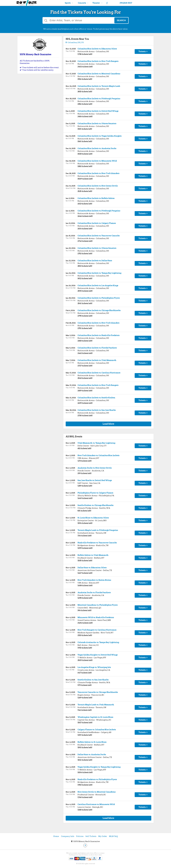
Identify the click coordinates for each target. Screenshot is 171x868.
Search (121, 20)
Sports (69, 3)
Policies (80, 836)
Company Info (68, 836)
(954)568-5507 (126, 3)
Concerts (83, 3)
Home (56, 836)
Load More (108, 424)
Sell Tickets (91, 836)
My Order (103, 836)
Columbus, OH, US (75, 42)
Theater (97, 3)
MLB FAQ (113, 836)
